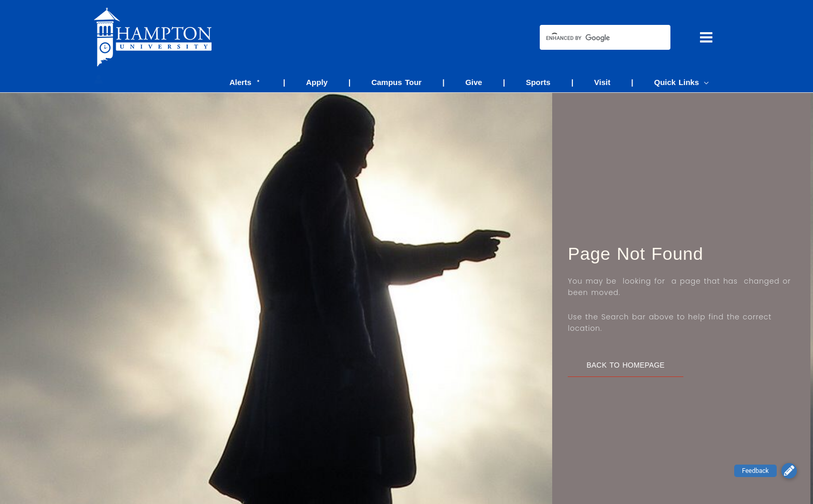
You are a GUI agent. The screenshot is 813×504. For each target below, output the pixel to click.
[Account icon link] (99, 79)
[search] (596, 38)
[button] (789, 471)
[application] (706, 82)
